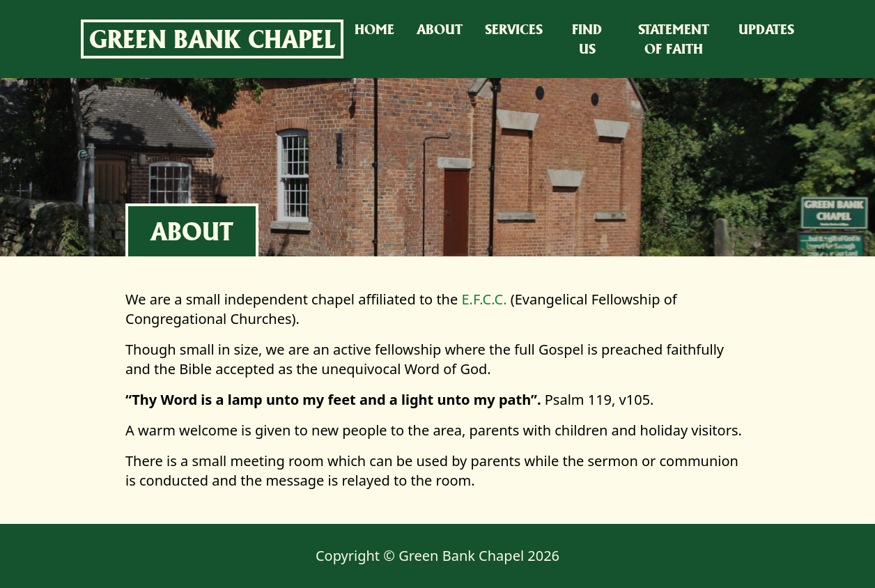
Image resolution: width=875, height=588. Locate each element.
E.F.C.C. (484, 299)
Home (374, 29)
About (440, 29)
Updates (766, 29)
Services (514, 29)
